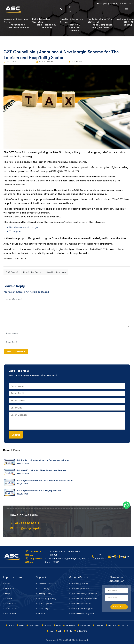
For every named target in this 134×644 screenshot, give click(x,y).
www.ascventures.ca (81, 603)
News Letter (11, 608)
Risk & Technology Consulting (41, 20)
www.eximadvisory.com (82, 613)
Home (8, 584)
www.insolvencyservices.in (84, 594)
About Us (10, 589)
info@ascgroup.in (106, 4)
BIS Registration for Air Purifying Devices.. (40, 491)
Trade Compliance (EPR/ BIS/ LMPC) (100, 20)
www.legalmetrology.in (82, 608)
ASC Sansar (11, 613)
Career (9, 599)
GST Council (12, 272)
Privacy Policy (45, 594)
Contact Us (11, 603)
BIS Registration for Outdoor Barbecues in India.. (44, 460)
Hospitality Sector (32, 272)
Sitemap (42, 613)
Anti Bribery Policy (47, 599)
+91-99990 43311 (125, 4)
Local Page (44, 608)
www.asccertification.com (84, 599)
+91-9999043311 (101, 557)
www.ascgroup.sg (80, 584)
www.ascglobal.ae (80, 589)
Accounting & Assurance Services (16, 20)
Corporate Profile (47, 584)
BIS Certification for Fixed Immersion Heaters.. (42, 470)
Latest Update (45, 603)
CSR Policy (43, 589)
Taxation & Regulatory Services (71, 20)
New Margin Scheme (56, 272)
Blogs (8, 594)
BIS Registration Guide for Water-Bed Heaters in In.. (46, 480)
